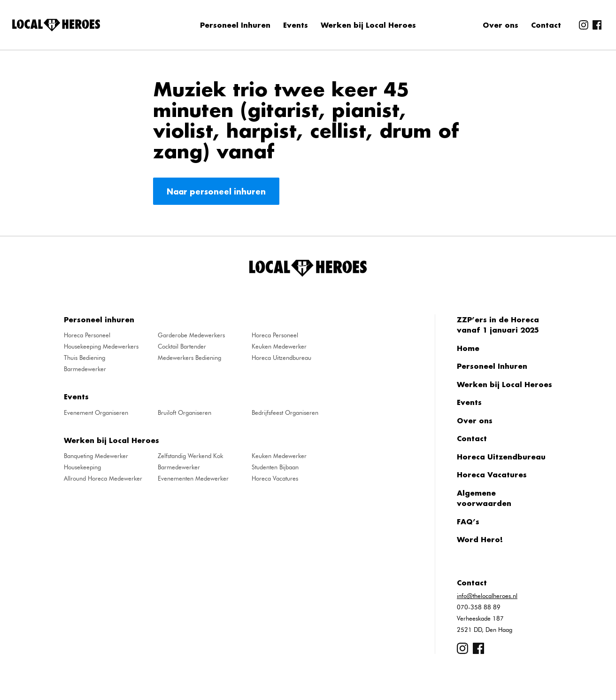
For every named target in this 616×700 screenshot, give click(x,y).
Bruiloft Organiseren (185, 412)
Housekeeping (82, 467)
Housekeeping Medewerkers (101, 346)
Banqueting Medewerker (96, 456)
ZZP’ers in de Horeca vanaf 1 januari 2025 (498, 325)
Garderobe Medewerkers (191, 335)
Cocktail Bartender (182, 346)
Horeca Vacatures (275, 478)
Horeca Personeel (87, 335)
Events (296, 25)
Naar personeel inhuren (216, 191)
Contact (546, 25)
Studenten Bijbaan (275, 467)
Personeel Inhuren (235, 25)
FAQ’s (468, 521)
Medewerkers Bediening (189, 358)
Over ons (500, 25)
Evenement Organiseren (96, 412)
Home (468, 348)
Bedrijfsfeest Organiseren (285, 412)
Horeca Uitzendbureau (281, 358)
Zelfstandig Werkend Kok (190, 456)
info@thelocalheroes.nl (487, 596)
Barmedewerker (85, 369)
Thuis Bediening (85, 358)
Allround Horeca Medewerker (103, 478)
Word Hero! (480, 539)
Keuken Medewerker (279, 346)
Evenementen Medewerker (193, 478)
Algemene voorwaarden (484, 498)
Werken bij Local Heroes (368, 25)
